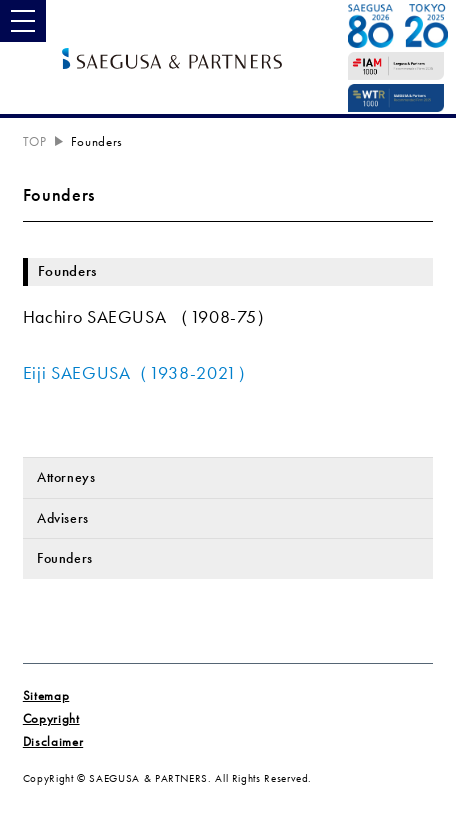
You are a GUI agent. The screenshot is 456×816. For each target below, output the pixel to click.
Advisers (63, 518)
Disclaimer (53, 742)
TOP (35, 142)
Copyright (51, 719)
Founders (65, 558)
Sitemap (46, 696)
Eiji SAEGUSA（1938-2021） (139, 373)
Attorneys (66, 477)
